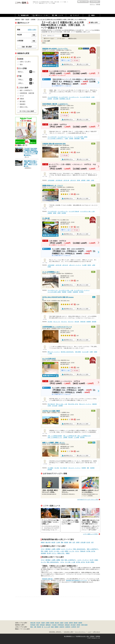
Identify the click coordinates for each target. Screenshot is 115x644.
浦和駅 (55, 213)
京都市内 (68, 627)
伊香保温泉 (61, 625)
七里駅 (66, 139)
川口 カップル (57, 322)
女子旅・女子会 (91, 551)
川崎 (35, 627)
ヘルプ (89, 632)
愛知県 (76, 623)
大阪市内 (62, 627)
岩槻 (70, 542)
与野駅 (59, 213)
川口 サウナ (71, 322)
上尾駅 (94, 265)
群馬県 (52, 623)
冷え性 (51, 551)
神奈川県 (33, 623)
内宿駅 (49, 267)
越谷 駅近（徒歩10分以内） (68, 352)
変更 (34, 35)
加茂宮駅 (50, 99)
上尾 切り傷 (66, 180)
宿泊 (42, 551)
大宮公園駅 (56, 99)
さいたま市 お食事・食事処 (81, 137)
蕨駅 (88, 468)
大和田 (78, 542)
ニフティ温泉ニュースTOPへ (91, 534)
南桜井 (43, 542)
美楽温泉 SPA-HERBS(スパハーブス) (77, 580)
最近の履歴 (95, 2)
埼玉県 (38, 623)
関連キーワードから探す (23, 629)
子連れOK (83, 551)
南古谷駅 (71, 437)
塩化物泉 (43, 553)
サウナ (43, 549)
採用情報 (98, 636)
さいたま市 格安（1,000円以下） (56, 139)
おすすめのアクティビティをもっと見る (88, 500)
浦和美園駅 (77, 139)
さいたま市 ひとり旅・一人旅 (87, 211)
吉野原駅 (83, 180)
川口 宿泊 (50, 322)
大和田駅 (71, 139)
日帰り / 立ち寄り (25, 62)
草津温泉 (33, 625)
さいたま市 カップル (74, 97)
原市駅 (78, 180)
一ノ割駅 (50, 353)
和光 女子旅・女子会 (73, 404)
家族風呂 (23, 104)
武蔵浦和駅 (75, 292)
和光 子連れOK (51, 404)
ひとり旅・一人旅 (59, 551)
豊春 (62, 542)
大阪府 (62, 623)
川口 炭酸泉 (50, 468)
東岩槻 (66, 542)
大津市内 (74, 627)
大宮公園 (83, 542)
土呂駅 (93, 97)
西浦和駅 (64, 292)
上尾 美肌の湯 (59, 180)
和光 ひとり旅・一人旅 (61, 404)
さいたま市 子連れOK (85, 97)
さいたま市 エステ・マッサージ (65, 137)
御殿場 (57, 627)
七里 (74, 542)
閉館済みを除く (73, 39)
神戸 (78, 627)
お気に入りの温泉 (83, 2)
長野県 (71, 623)
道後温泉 (67, 625)
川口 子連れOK (64, 468)
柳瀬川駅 (95, 404)
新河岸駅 (82, 437)
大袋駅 (91, 352)
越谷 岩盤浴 (78, 352)
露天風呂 (48, 549)
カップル (72, 551)
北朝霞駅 (61, 406)
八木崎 (58, 542)
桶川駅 (89, 265)
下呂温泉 (54, 625)
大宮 (92, 542)
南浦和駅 (92, 468)
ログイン (92, 4)
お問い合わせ (96, 632)
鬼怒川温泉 (84, 625)
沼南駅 (88, 180)
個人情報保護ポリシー (69, 636)
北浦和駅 (50, 213)
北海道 (66, 623)
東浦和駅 (89, 322)
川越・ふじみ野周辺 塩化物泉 (55, 436)
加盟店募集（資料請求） (55, 632)
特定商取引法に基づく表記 (82, 636)
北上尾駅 (84, 265)
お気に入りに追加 (84, 64)
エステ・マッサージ (67, 549)
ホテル (77, 551)
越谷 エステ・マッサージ (54, 352)
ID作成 (98, 4)
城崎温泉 (48, 625)
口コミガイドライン (80, 632)
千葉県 (43, 623)
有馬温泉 (42, 625)
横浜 (32, 627)
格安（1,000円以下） (93, 549)
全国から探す (32, 30)
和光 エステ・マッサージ (85, 404)
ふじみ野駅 (76, 437)
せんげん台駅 (85, 352)
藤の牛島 (48, 542)
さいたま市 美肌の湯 (53, 97)
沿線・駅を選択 (27, 47)
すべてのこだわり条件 (27, 111)
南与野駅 (64, 213)
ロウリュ (54, 553)
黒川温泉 (73, 625)
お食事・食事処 (56, 549)
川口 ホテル (64, 322)
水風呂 (46, 551)
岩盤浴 (66, 551)
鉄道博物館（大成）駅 (65, 99)
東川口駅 (77, 322)
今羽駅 (92, 180)
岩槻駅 (82, 139)
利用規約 (92, 636)
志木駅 (49, 406)
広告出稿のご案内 (69, 632)
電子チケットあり (49, 39)
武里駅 (96, 352)
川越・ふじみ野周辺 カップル (55, 437)
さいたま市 (47, 627)
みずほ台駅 (55, 406)
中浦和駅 (69, 292)
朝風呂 (68, 553)
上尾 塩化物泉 (51, 180)
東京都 (57, 623)
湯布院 (78, 625)
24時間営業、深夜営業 (27, 93)
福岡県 (80, 623)
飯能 (52, 627)
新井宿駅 (94, 322)
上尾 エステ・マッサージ (75, 265)
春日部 (53, 542)
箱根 (38, 625)
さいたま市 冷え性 (63, 97)
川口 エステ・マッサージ (74, 468)
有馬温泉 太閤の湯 (47, 579)
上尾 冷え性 (73, 180)
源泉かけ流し (61, 553)
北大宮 (88, 542)
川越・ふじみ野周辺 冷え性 (84, 436)
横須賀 (39, 627)
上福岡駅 (65, 437)
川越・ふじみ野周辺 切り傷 (70, 436)
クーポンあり (61, 39)
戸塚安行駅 (83, 322)
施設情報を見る (68, 64)
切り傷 (49, 553)
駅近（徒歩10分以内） (80, 549)
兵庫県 (48, 623)
